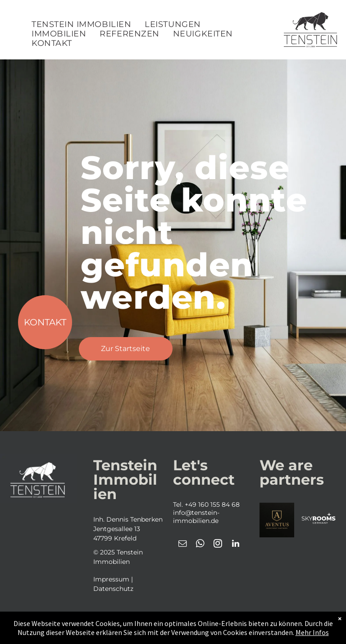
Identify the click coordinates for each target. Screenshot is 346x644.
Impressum (111, 579)
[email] (183, 545)
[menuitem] (81, 25)
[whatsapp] (200, 545)
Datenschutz (113, 589)
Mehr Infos (312, 632)
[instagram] (218, 545)
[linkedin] (236, 545)
